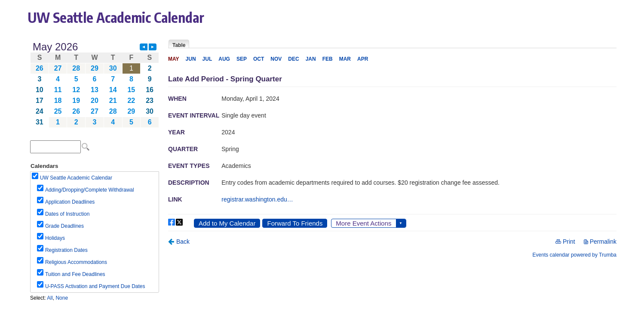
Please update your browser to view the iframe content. (95, 85)
